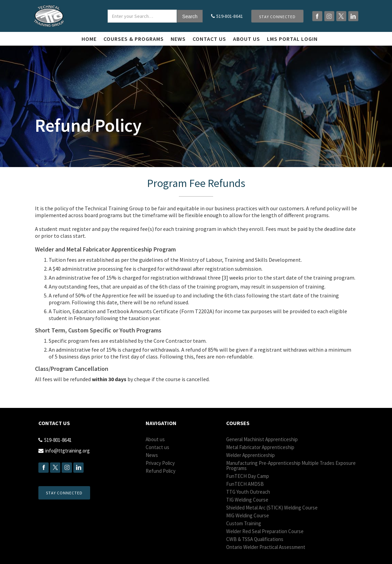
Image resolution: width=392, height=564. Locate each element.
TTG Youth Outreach (248, 492)
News (178, 39)
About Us (247, 39)
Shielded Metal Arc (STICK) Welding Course (272, 508)
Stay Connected (277, 17)
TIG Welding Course (247, 500)
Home (89, 39)
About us (155, 439)
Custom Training (244, 523)
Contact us (209, 39)
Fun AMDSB (245, 484)
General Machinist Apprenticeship (262, 439)
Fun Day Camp (248, 476)
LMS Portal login (292, 39)
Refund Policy (161, 471)
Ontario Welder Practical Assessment (266, 547)
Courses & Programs (134, 39)
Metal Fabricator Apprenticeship (260, 447)
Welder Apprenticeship (250, 455)
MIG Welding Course (248, 515)
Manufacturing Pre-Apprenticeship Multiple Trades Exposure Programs (291, 466)
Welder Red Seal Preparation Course (265, 531)
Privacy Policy (160, 463)
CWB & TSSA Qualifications (255, 539)
